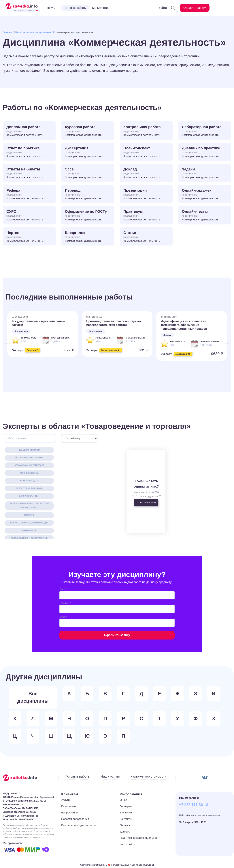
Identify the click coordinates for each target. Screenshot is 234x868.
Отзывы (125, 825)
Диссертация (88, 152)
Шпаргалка (88, 237)
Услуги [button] (51, 8)
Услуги (65, 800)
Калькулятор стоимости (149, 776)
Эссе (88, 173)
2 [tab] (109, 375)
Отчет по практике (29, 152)
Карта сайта (127, 844)
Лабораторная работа (205, 131)
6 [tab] (131, 375)
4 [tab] (120, 375)
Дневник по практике (205, 152)
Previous (5, 341)
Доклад (146, 173)
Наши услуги (110, 776)
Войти (163, 8)
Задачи (205, 173)
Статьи (146, 237)
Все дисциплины (33, 697)
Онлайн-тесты (205, 216)
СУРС (29, 216)
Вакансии (126, 812)
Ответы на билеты (29, 173)
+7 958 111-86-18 (194, 805)
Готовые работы (75, 8)
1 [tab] (103, 375)
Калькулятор (101, 8)
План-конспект (146, 152)
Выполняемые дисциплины (33, 32)
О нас (123, 800)
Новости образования (75, 819)
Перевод (88, 195)
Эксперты (126, 806)
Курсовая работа (88, 131)
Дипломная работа (29, 131)
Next (225, 341)
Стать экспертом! (146, 502)
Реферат (29, 195)
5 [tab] (125, 375)
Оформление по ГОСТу (88, 216)
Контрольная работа (146, 131)
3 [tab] (114, 375)
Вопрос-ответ (70, 812)
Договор (125, 831)
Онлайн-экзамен (205, 195)
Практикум (146, 216)
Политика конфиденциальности (140, 838)
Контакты (126, 819)
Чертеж (29, 237)
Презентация (146, 195)
